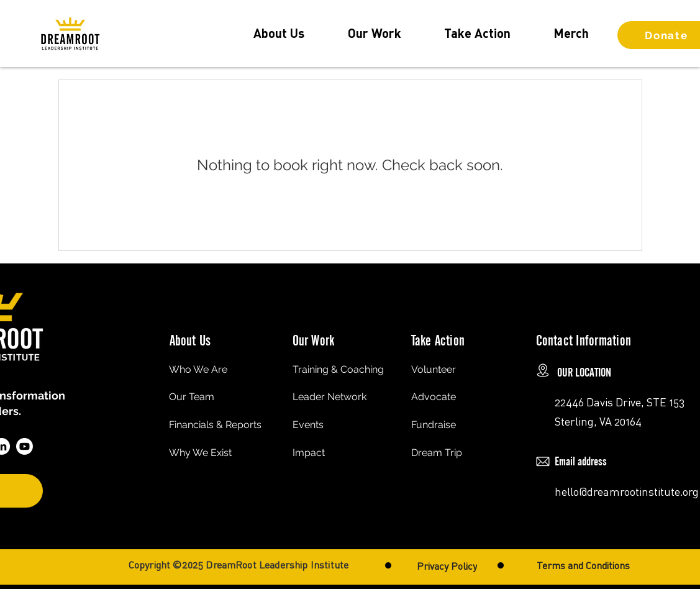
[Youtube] (25, 446)
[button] (279, 33)
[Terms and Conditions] (583, 565)
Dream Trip (437, 453)
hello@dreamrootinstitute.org (627, 491)
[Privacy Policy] (447, 566)
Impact (309, 453)
